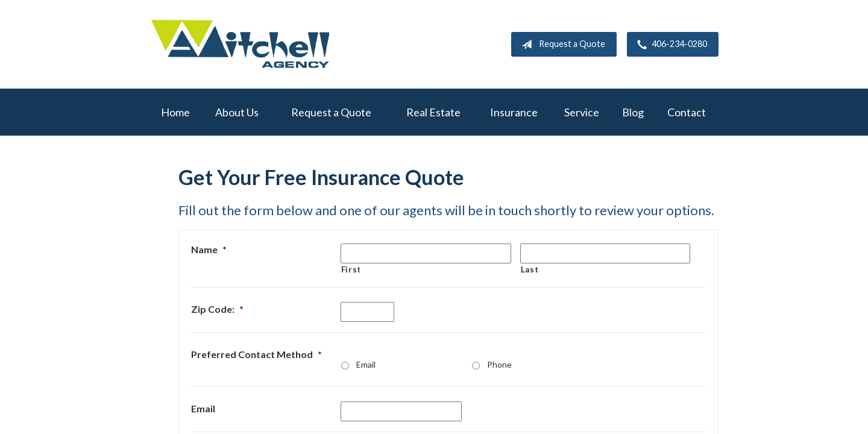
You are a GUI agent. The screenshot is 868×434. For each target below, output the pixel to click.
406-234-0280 (670, 45)
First (351, 269)
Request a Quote (561, 45)
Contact (687, 112)
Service (582, 112)
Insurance (514, 112)
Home (175, 112)
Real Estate (433, 112)
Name (209, 249)
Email (366, 364)
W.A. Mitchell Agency (240, 44)
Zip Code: (217, 309)
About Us (237, 112)
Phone (499, 364)
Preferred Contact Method (256, 354)
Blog (633, 112)
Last (530, 269)
